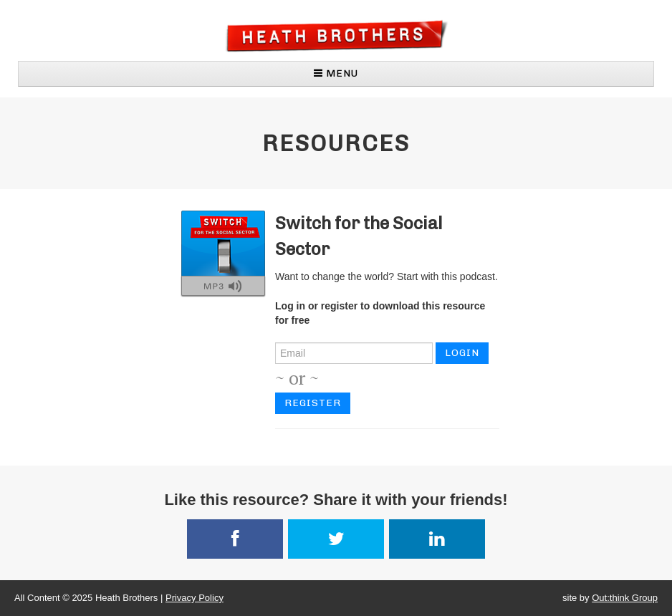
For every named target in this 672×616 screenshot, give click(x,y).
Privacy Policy (195, 598)
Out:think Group (625, 598)
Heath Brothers (336, 35)
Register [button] (313, 403)
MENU (336, 73)
